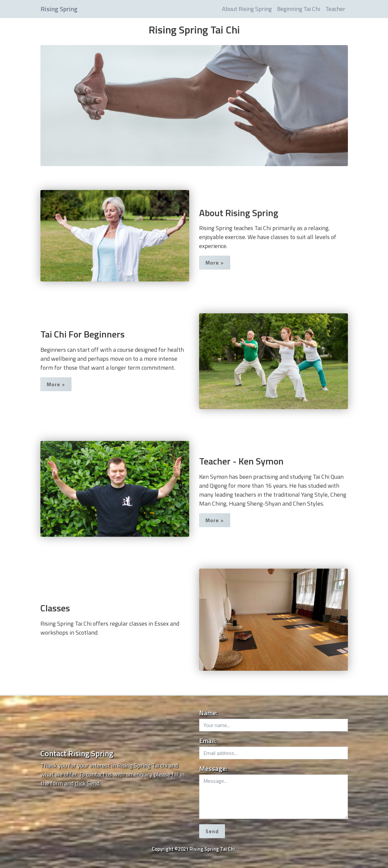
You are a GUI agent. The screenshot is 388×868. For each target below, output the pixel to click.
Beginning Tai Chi (299, 9)
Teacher (335, 9)
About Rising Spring (247, 9)
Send (212, 831)
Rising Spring (59, 9)
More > (215, 263)
